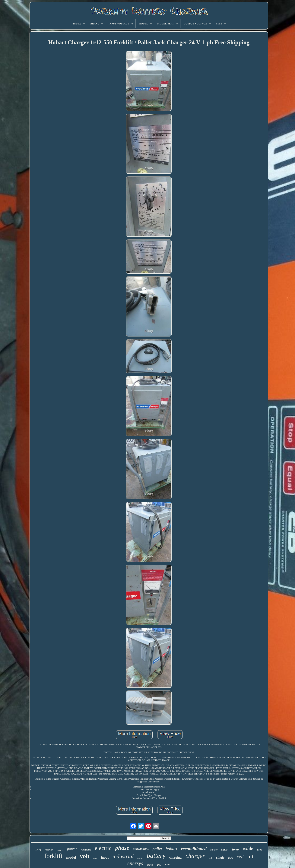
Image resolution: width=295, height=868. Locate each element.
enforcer (60, 850)
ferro (236, 849)
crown (140, 858)
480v (159, 865)
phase (122, 848)
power (72, 849)
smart (225, 849)
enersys (135, 863)
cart (168, 864)
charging (175, 857)
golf (38, 849)
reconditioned (194, 849)
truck (150, 865)
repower (49, 850)
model (71, 857)
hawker (214, 850)
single (220, 857)
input (105, 857)
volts (95, 858)
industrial (123, 856)
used (259, 850)
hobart (171, 849)
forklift (53, 856)
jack (231, 858)
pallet (157, 849)
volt (85, 856)
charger (195, 856)
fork (211, 858)
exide (248, 848)
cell (240, 857)
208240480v (141, 849)
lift (250, 857)
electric (103, 848)
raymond (86, 850)
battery (156, 856)
